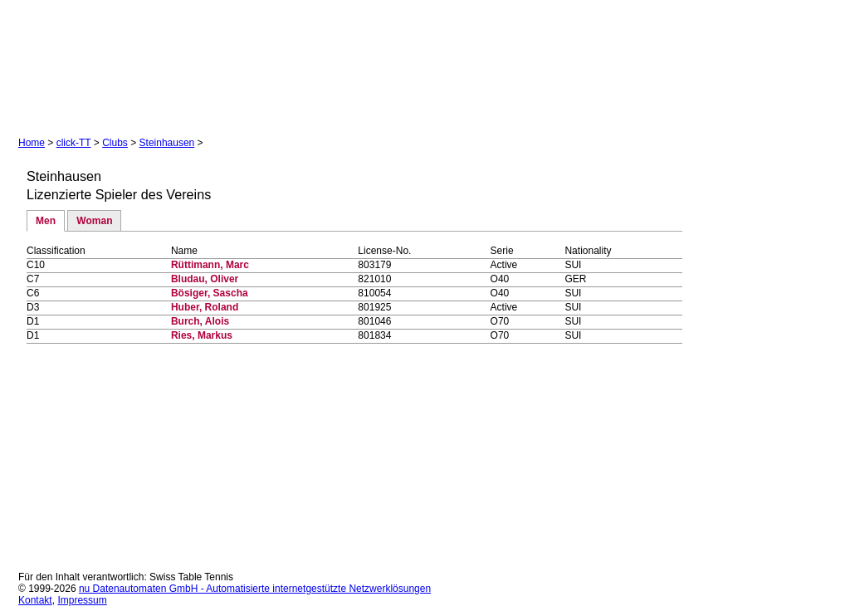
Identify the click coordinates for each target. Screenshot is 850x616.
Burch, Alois (200, 321)
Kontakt (35, 600)
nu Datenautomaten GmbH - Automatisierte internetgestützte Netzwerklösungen (255, 589)
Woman (94, 221)
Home (32, 143)
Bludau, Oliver (205, 279)
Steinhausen (167, 143)
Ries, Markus (202, 335)
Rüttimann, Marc (210, 265)
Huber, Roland (205, 307)
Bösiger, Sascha (210, 293)
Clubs (115, 143)
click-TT (74, 143)
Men (46, 221)
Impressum (82, 600)
